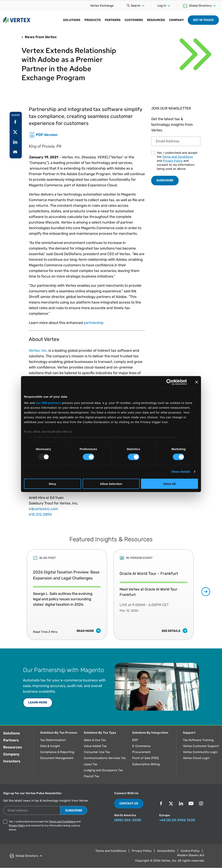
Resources (156, 20)
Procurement (141, 752)
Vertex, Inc (38, 351)
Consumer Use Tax (97, 752)
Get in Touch (203, 20)
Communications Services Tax (105, 758)
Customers (134, 20)
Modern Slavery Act (191, 855)
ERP (135, 740)
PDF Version (47, 135)
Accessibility (166, 851)
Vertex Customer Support (201, 746)
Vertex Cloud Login (196, 758)
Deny (52, 484)
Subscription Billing (146, 764)
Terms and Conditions (178, 157)
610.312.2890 (40, 514)
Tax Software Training (198, 740)
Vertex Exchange (102, 6)
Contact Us (129, 803)
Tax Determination (53, 740)
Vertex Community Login (200, 752)
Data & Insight (50, 746)
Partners (113, 20)
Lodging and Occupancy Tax (103, 770)
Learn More (38, 702)
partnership (94, 323)
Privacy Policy (173, 161)
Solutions (72, 20)
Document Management (57, 758)
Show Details (181, 472)
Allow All (169, 484)
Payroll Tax (91, 776)
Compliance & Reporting (57, 752)
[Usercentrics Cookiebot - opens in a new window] (169, 382)
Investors (12, 761)
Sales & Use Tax (95, 740)
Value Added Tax (95, 746)
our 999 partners (48, 403)
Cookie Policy (190, 851)
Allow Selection (111, 484)
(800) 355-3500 (128, 820)
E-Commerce (141, 746)
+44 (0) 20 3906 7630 (177, 820)
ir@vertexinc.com (43, 509)
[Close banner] (197, 382)
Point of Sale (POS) (145, 758)
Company (176, 20)
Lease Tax (91, 764)
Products (93, 20)
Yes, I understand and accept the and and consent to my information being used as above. (177, 161)
